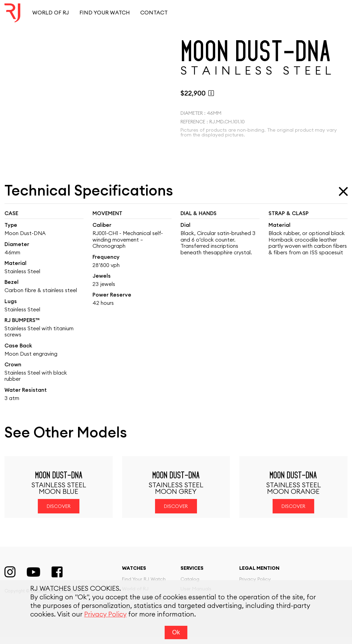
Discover (59, 513)
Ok (176, 632)
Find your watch (105, 13)
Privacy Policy (105, 615)
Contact (154, 13)
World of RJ (51, 13)
